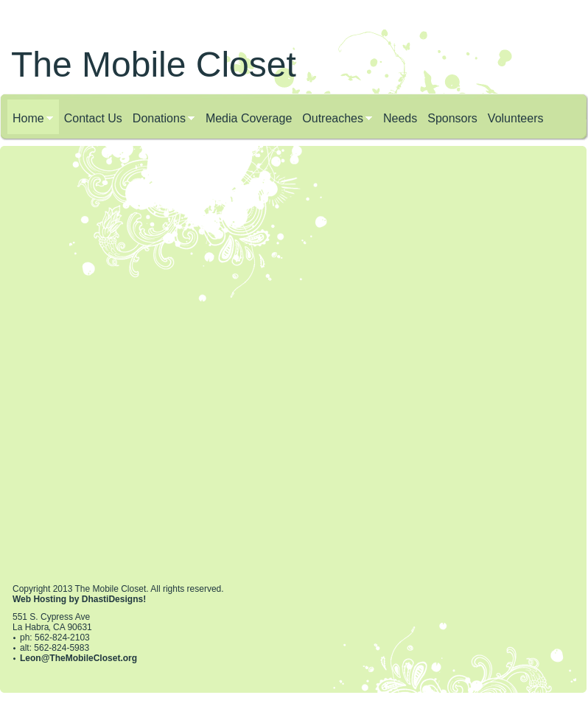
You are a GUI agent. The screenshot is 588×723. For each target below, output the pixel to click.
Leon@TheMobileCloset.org (78, 658)
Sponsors (452, 118)
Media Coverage (249, 118)
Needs (400, 118)
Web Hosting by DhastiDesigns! (79, 599)
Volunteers (516, 118)
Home (28, 118)
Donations (159, 118)
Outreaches (333, 118)
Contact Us (93, 118)
